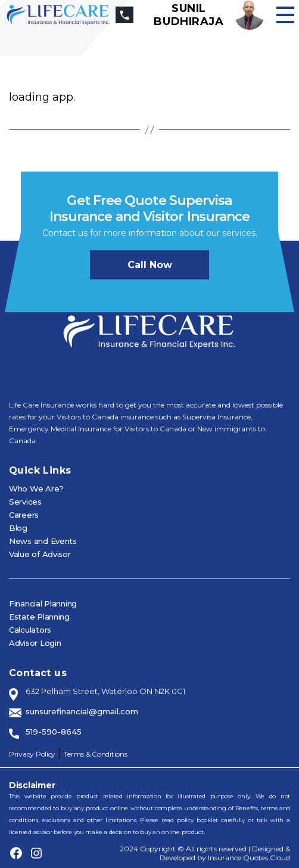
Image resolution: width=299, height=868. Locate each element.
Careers (24, 515)
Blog (18, 528)
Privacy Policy (32, 754)
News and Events (43, 541)
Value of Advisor (40, 554)
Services (25, 502)
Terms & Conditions (95, 754)
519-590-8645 (54, 732)
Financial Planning (43, 603)
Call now (150, 265)
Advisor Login (35, 643)
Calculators (30, 630)
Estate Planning (39, 617)
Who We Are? (36, 489)
